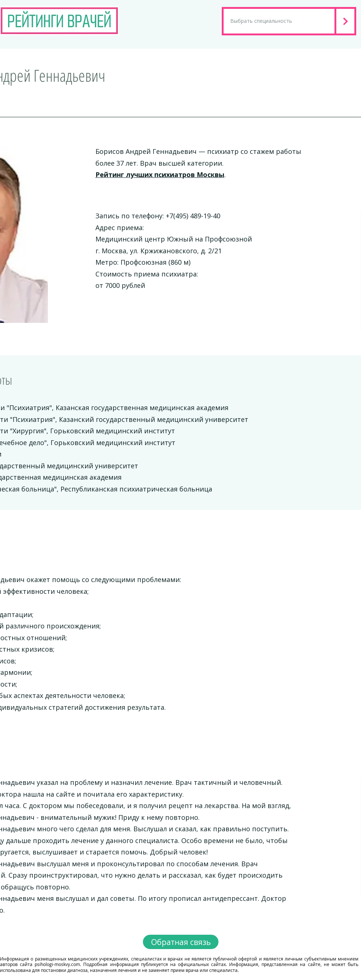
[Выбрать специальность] (279, 21)
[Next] (346, 21)
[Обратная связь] (181, 942)
